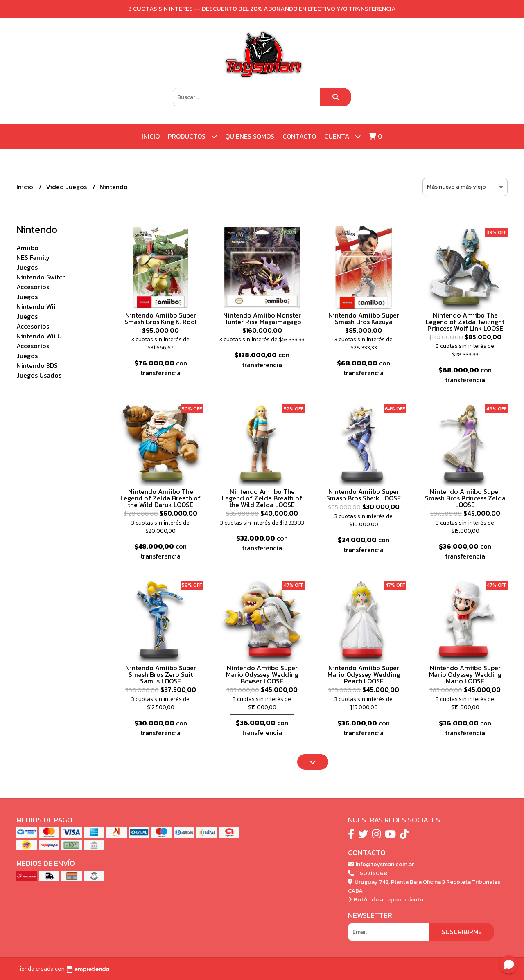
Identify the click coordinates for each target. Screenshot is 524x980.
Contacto (299, 136)
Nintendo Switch (41, 277)
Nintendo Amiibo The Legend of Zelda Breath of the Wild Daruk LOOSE (160, 498)
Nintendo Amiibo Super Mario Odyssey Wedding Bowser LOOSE (262, 674)
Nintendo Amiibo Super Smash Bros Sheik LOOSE (364, 495)
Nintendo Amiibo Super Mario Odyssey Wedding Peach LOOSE (364, 674)
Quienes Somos (250, 136)
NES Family (33, 257)
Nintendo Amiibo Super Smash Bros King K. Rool (161, 318)
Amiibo (27, 248)
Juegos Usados (39, 375)
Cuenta (342, 136)
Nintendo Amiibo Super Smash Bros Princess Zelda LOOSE (465, 498)
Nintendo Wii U (39, 336)
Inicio (151, 136)
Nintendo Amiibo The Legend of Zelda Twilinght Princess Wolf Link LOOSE (465, 322)
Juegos (27, 267)
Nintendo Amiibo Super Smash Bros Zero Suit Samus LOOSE (161, 674)
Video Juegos (67, 187)
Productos (192, 136)
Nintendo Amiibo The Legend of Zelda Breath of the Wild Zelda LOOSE (262, 498)
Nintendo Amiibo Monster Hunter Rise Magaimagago (262, 318)
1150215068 (368, 873)
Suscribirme (462, 932)
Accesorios (33, 287)
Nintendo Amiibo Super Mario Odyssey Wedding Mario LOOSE (465, 674)
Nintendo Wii (36, 306)
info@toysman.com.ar (381, 864)
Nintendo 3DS (37, 365)
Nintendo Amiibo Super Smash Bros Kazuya (364, 318)
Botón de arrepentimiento (386, 899)
